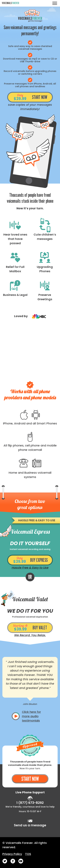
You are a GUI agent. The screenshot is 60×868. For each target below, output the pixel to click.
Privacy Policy (12, 854)
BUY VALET (30, 628)
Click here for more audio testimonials (31, 716)
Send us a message (30, 825)
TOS (28, 854)
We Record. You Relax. (30, 635)
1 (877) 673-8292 (30, 803)
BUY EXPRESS (30, 560)
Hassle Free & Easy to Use (30, 568)
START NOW (30, 97)
